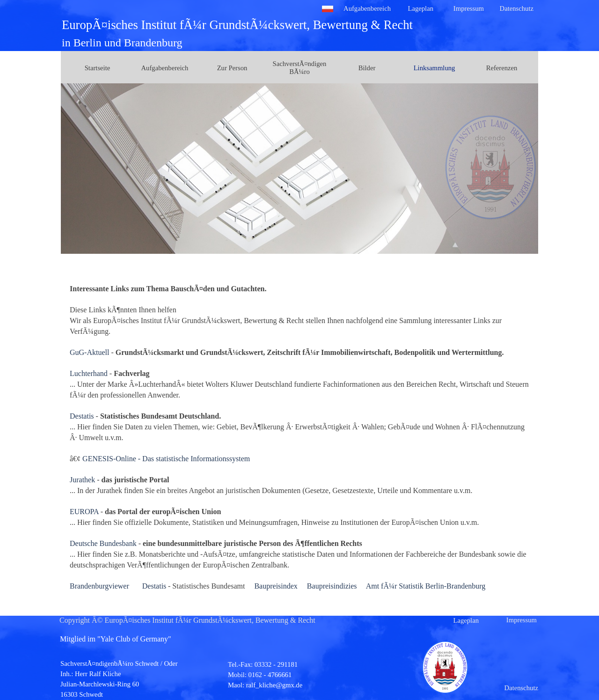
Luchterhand (89, 373)
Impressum (469, 8)
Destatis (82, 416)
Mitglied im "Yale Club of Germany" (116, 639)
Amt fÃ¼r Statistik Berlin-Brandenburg (426, 586)
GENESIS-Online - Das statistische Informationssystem (166, 459)
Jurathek (82, 480)
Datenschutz (517, 8)
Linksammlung (435, 68)
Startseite (98, 68)
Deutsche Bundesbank (103, 543)
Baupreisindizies (332, 586)
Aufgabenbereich (367, 8)
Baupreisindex (276, 586)
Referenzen (502, 68)
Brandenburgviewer (99, 586)
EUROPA (84, 512)
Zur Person (232, 68)
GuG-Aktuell (89, 352)
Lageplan (420, 8)
